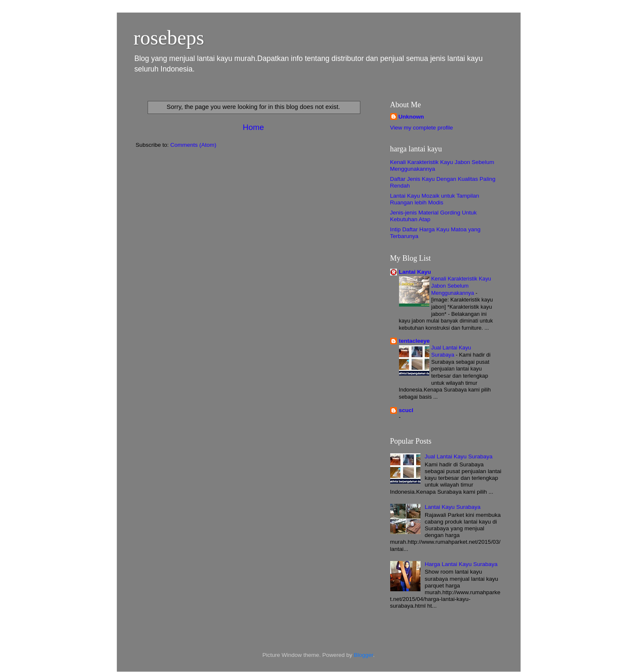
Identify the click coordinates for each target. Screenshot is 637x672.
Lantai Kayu (415, 272)
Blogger (364, 655)
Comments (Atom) (193, 145)
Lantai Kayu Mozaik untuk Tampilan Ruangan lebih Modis (435, 199)
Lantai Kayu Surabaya (453, 507)
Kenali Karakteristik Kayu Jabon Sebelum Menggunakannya (461, 286)
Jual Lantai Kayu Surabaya (451, 351)
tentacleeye (415, 341)
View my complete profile (422, 128)
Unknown (411, 117)
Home (253, 127)
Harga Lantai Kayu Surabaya (461, 564)
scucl (406, 410)
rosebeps (169, 38)
